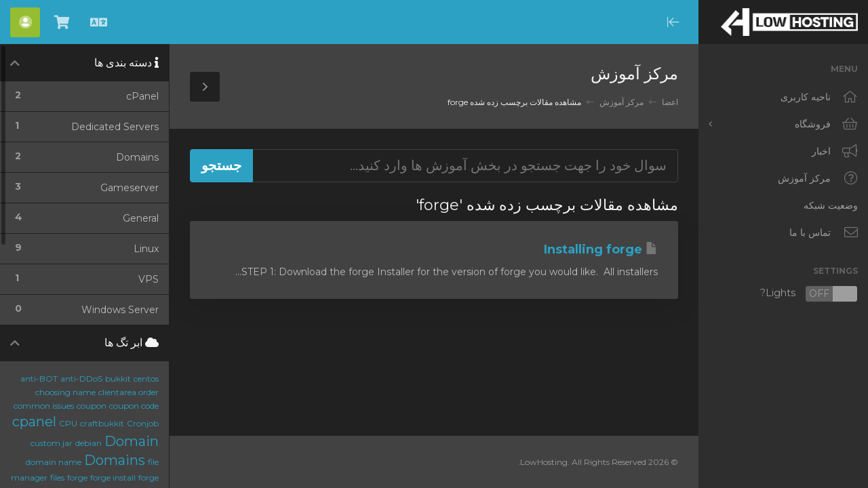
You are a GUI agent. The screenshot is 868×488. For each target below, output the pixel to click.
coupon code (134, 406)
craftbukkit (102, 423)
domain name (54, 462)
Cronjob (143, 423)
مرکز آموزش (622, 102)
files (57, 477)
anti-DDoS (81, 379)
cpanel (34, 422)
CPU (68, 423)
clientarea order (129, 392)
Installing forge (601, 249)
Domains (115, 460)
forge (77, 477)
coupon (92, 406)
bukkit (118, 379)
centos (146, 379)
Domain (132, 441)
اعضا (670, 102)
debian (88, 443)
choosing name (65, 392)
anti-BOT (39, 379)
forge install (113, 477)
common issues (44, 406)
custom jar (52, 443)
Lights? (809, 294)
